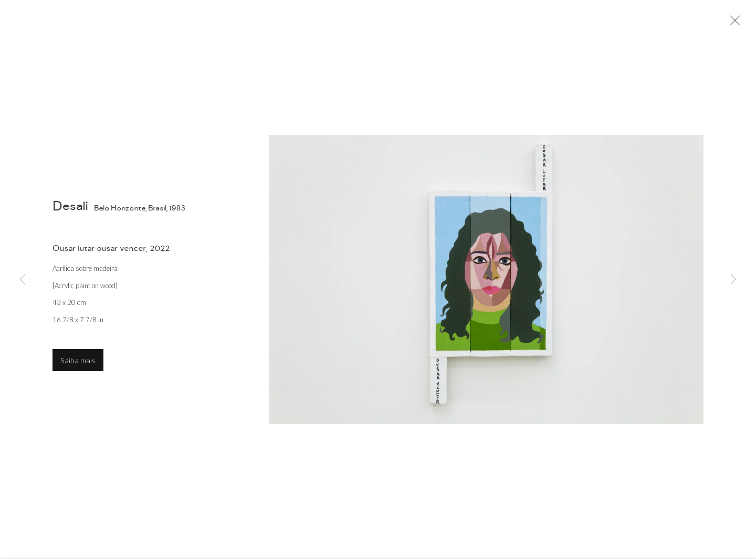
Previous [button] (23, 280)
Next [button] (733, 280)
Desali (70, 208)
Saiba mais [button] (78, 362)
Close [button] (732, 24)
